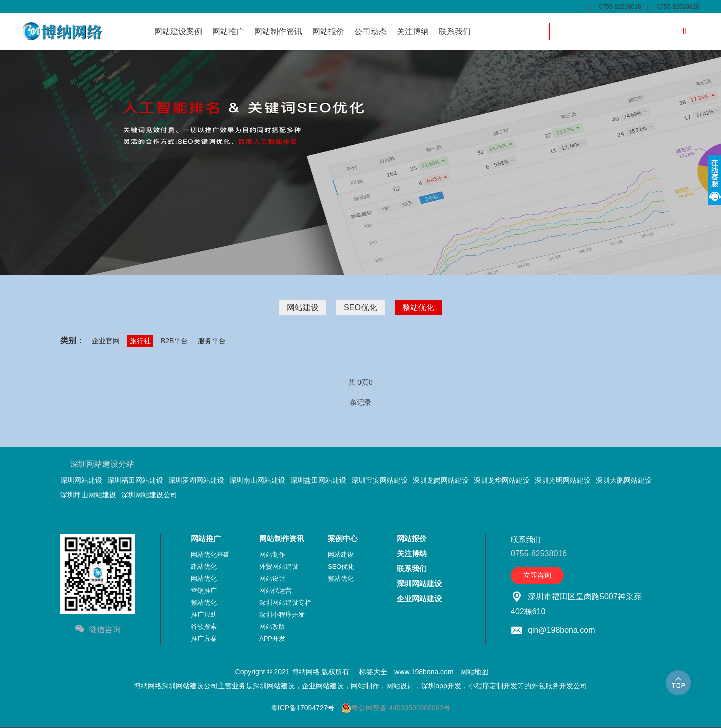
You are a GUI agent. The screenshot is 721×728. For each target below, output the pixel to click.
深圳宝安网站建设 (380, 480)
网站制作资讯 (282, 538)
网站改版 (272, 627)
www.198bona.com (424, 672)
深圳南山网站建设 (257, 480)
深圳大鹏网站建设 (624, 480)
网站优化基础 (210, 555)
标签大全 (373, 672)
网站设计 (272, 579)
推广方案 (204, 639)
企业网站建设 (419, 599)
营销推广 (204, 591)
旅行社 (140, 341)
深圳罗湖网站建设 (196, 480)
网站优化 (204, 579)
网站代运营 (276, 591)
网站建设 (303, 308)
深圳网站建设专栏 (285, 603)
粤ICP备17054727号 (303, 708)
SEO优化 (360, 308)
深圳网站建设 (81, 480)
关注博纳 (412, 554)
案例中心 (343, 538)
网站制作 (272, 555)
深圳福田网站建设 (135, 480)
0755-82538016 (620, 7)
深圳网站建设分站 (102, 464)
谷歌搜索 (204, 627)
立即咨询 (537, 575)
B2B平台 (174, 341)
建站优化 (204, 567)
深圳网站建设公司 (149, 495)
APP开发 (272, 639)
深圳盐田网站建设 (318, 480)
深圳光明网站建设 (563, 480)
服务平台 (212, 341)
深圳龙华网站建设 (502, 480)
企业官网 (106, 341)
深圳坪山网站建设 (88, 495)
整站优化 (418, 308)
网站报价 (412, 538)
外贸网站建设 (279, 567)
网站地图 (474, 672)
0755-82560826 (678, 7)
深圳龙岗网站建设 (441, 480)
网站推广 (206, 538)
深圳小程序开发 (282, 615)
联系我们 (412, 569)
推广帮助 (204, 615)
